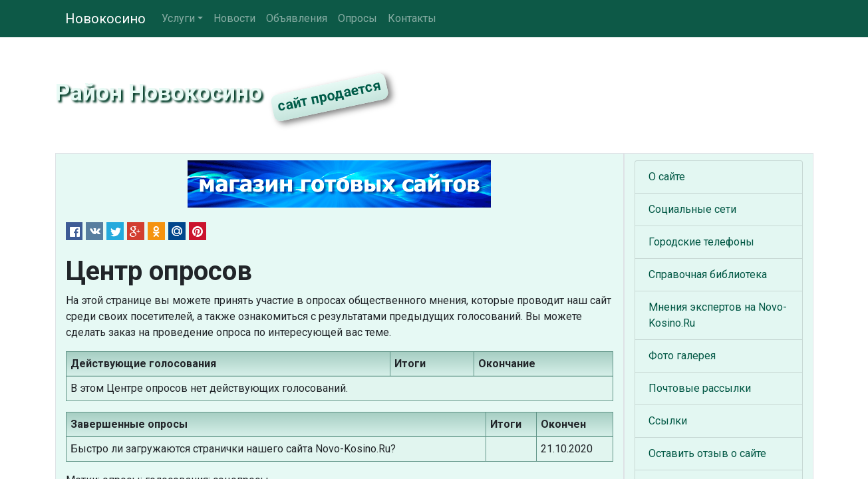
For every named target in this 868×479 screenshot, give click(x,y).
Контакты (412, 18)
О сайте (667, 177)
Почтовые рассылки (700, 388)
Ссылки (668, 421)
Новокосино (105, 19)
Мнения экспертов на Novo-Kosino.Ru (718, 315)
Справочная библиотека (708, 274)
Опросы (358, 18)
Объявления (297, 18)
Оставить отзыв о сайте (707, 453)
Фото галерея (682, 356)
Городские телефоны (701, 242)
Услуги (178, 18)
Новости (234, 18)
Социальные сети (692, 209)
